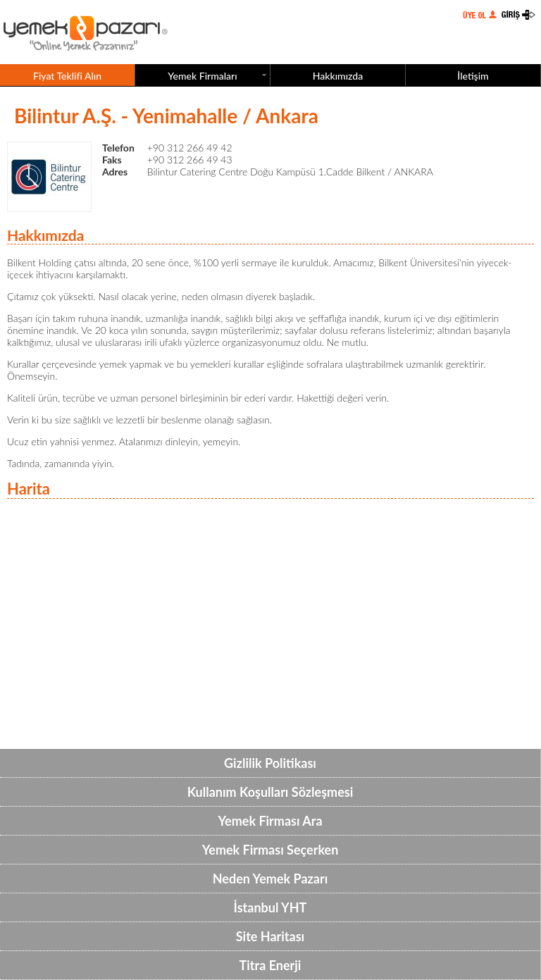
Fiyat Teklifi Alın (67, 76)
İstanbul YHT (270, 907)
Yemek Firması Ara (270, 821)
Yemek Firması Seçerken (270, 850)
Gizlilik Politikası (270, 763)
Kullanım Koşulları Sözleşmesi (270, 792)
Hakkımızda (338, 76)
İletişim (473, 76)
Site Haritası (270, 936)
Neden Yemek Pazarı (270, 879)
